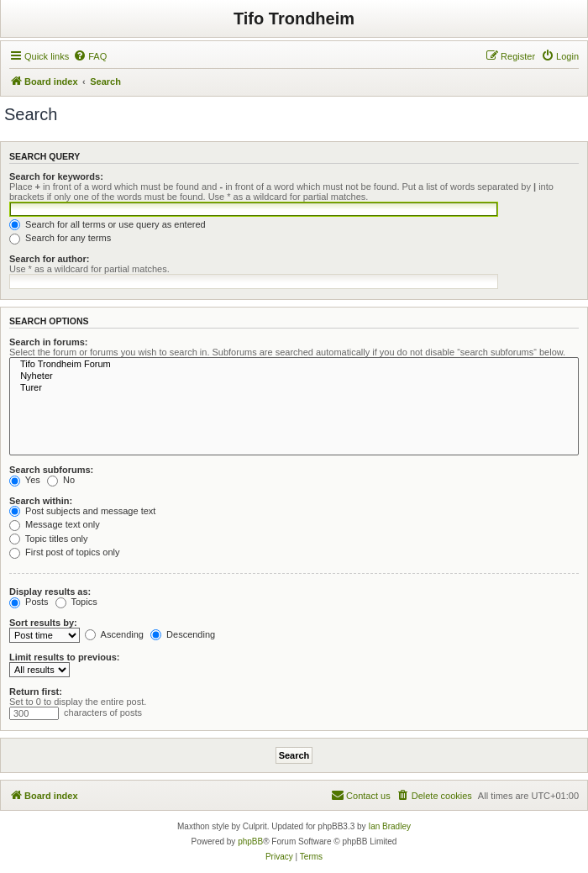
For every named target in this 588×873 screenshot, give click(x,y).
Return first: (36, 692)
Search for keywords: (56, 176)
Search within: (41, 501)
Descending (183, 634)
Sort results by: (43, 623)
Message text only (55, 524)
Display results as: (50, 592)
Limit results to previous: (64, 657)
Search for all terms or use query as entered (108, 224)
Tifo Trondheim (294, 18)
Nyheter (294, 376)
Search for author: (49, 259)
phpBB (250, 841)
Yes (25, 480)
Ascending (114, 634)
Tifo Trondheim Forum (294, 365)
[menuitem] (90, 56)
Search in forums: (49, 342)
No (61, 480)
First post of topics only (65, 552)
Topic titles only (48, 539)
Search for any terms (60, 238)
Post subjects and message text (82, 511)
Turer (294, 388)
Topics (76, 602)
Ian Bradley (389, 826)
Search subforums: (51, 470)
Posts (29, 602)
